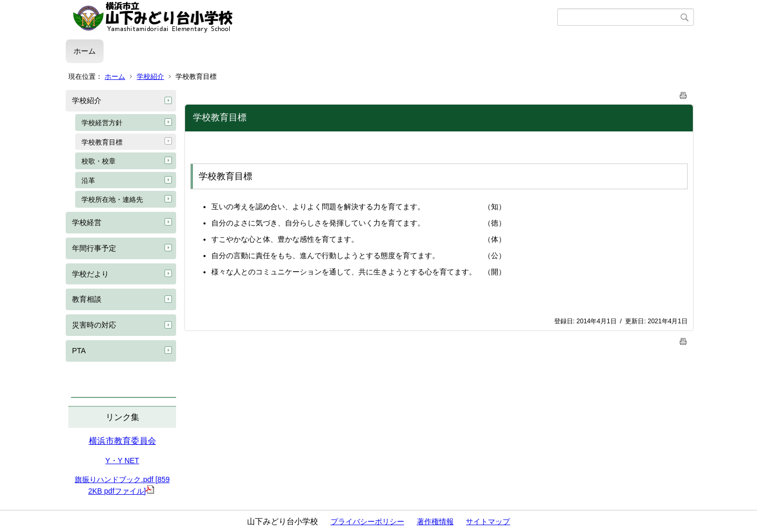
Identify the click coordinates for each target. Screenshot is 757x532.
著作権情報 (435, 521)
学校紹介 (150, 76)
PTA (79, 351)
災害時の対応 (94, 325)
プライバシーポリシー (367, 521)
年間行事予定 (94, 248)
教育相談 (87, 299)
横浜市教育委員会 (122, 441)
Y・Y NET (122, 461)
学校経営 (87, 222)
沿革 (88, 181)
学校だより (90, 274)
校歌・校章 (99, 161)
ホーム (85, 51)
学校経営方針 (102, 123)
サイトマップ (488, 521)
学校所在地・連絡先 (112, 199)
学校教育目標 (102, 142)
